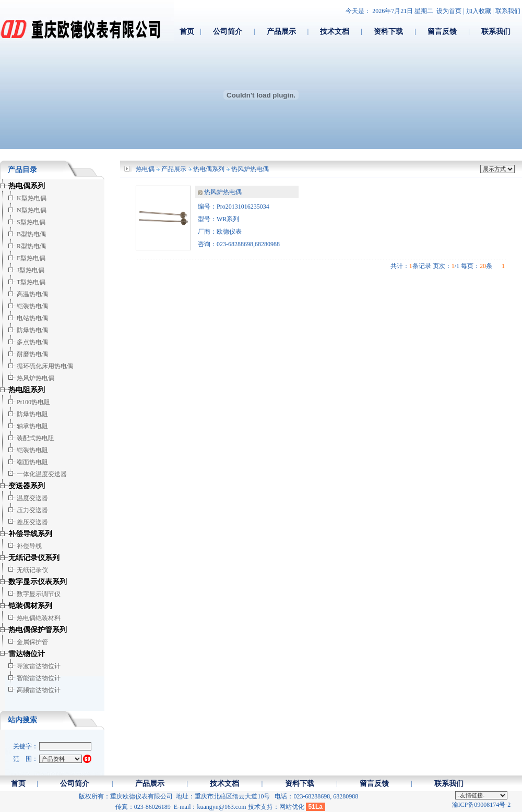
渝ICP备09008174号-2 (482, 805)
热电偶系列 (209, 169)
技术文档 (335, 31)
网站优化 (292, 807)
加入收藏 (479, 11)
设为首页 (449, 11)
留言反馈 (442, 31)
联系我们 (508, 11)
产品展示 (281, 31)
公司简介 (228, 31)
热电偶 (145, 169)
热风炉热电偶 (250, 169)
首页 (187, 31)
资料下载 (388, 31)
